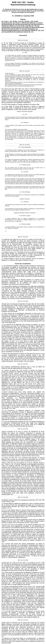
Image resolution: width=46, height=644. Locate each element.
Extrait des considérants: (23, 264)
